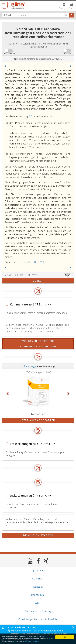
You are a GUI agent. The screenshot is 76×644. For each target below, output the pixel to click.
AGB (38, 603)
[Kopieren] (69, 275)
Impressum (38, 595)
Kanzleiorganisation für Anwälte (38, 619)
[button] (6, 66)
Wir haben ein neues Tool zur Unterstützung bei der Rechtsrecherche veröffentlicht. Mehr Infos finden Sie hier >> (39, 632)
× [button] (73, 627)
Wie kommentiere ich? (38, 341)
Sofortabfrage (29, 366)
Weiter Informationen (32, 641)
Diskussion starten (38, 535)
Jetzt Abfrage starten (38, 420)
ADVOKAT (38, 579)
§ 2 (31, 116)
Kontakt (38, 587)
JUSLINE (38, 570)
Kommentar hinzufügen (38, 346)
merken (38, 281)
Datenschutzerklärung (38, 611)
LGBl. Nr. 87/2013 (38, 262)
